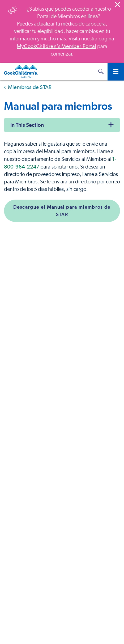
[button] (101, 72)
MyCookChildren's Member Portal (56, 46)
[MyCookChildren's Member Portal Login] (90, 72)
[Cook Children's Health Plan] (21, 72)
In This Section (27, 125)
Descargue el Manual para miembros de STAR (62, 211)
